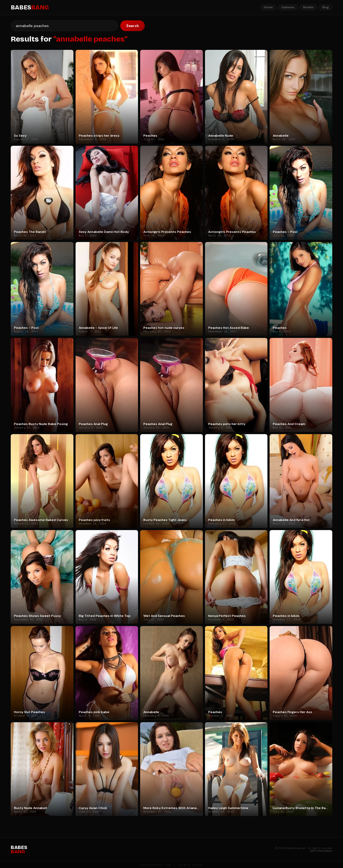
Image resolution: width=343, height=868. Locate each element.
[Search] (64, 26)
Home (268, 7)
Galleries (288, 7)
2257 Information (321, 851)
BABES (30, 8)
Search (133, 26)
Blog (326, 7)
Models (308, 7)
